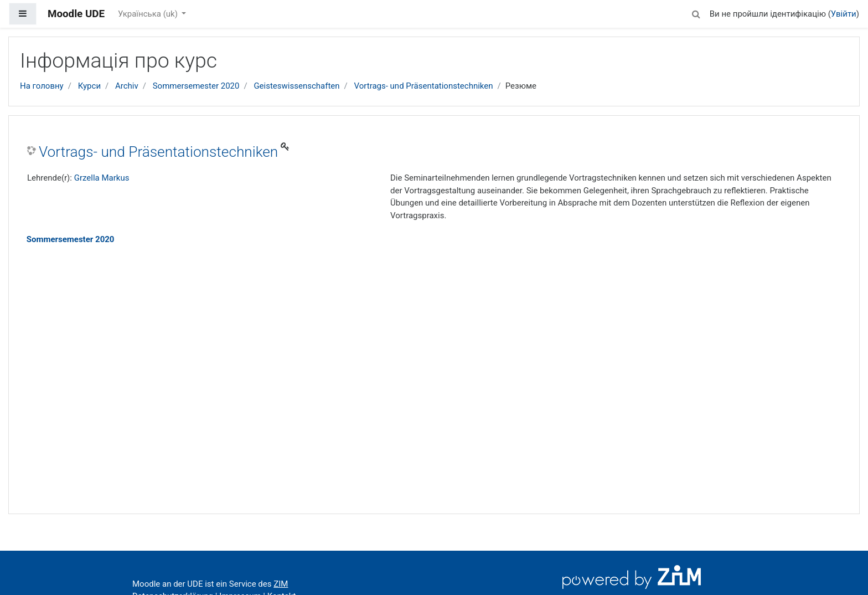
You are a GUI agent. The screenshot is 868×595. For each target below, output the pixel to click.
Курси (89, 86)
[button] (696, 12)
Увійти (844, 14)
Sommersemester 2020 (196, 86)
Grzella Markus (102, 178)
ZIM (281, 584)
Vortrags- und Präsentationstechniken (424, 86)
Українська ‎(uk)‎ (149, 14)
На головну (42, 86)
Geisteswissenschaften (296, 86)
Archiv (127, 86)
